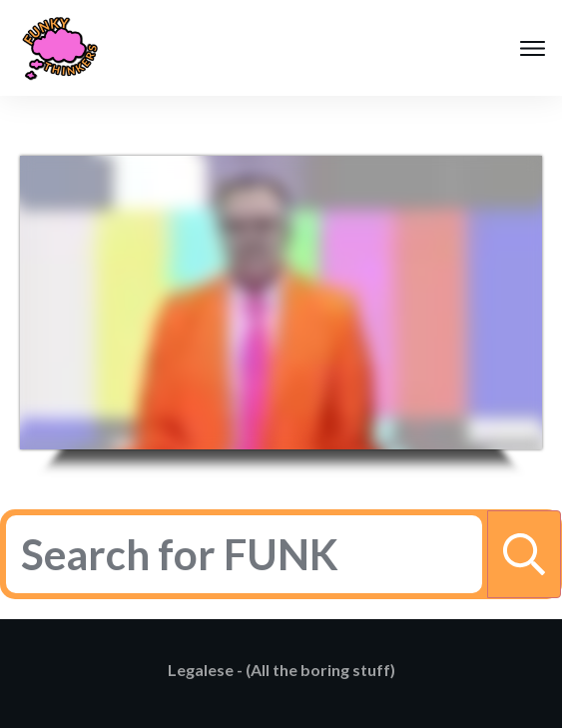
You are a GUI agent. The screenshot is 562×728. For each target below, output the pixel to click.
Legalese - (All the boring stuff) (281, 670)
